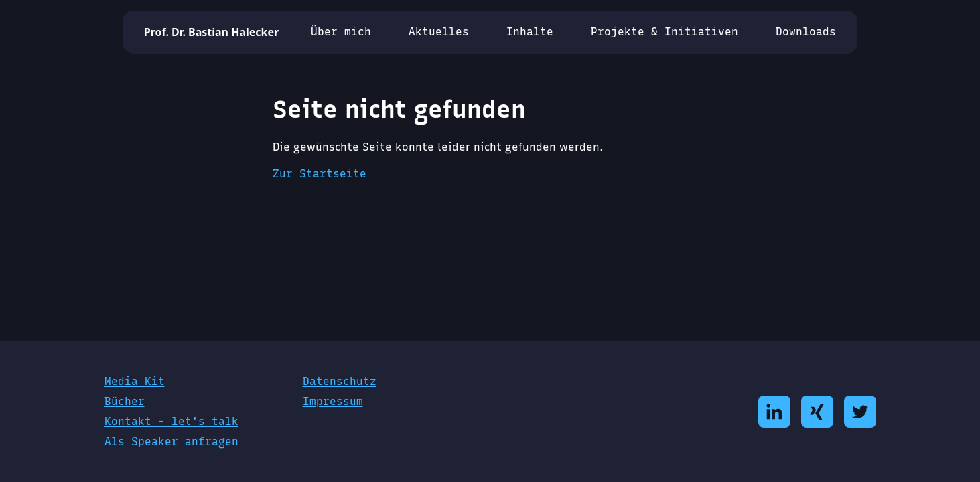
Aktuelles (439, 32)
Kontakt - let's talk (171, 421)
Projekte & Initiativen (664, 32)
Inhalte (530, 32)
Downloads (806, 32)
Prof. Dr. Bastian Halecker (211, 32)
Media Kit (135, 381)
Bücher (125, 401)
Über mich (341, 32)
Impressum (333, 401)
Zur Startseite (320, 174)
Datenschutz (340, 381)
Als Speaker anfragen (171, 441)
